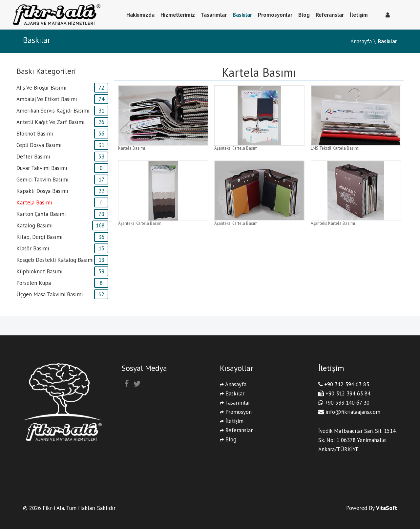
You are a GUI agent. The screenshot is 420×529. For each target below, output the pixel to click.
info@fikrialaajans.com (353, 412)
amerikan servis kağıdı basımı (53, 111)
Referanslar (330, 15)
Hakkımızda (140, 15)
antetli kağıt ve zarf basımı (51, 122)
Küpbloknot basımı (40, 271)
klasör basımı (33, 248)
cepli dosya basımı (39, 145)
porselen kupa (34, 283)
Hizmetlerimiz (178, 15)
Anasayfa (361, 41)
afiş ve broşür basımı (42, 88)
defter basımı (33, 157)
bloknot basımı (35, 134)
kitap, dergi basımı (40, 237)
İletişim (359, 15)
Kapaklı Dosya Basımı (42, 191)
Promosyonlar (275, 15)
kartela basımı (34, 202)
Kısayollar (236, 368)
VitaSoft (387, 508)
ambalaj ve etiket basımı (47, 99)
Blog (304, 15)
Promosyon (236, 412)
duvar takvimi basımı (42, 168)
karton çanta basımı (41, 214)
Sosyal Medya (144, 368)
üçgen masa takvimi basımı (50, 294)
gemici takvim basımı (42, 180)
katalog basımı (35, 225)
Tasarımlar (214, 15)
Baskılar (242, 15)
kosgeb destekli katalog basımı (55, 260)
